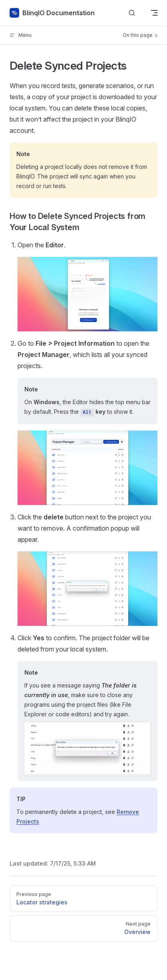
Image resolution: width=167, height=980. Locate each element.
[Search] (132, 13)
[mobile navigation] (154, 13)
